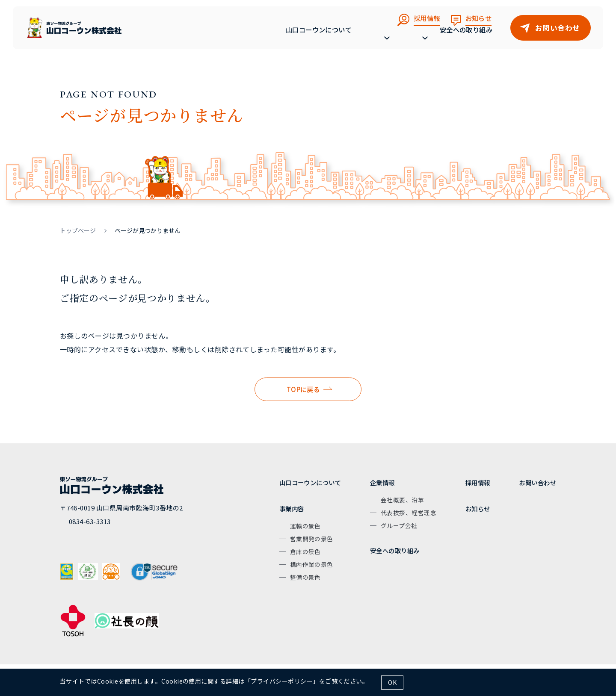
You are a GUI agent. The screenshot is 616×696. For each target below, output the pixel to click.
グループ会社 (399, 525)
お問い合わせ (538, 482)
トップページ (78, 230)
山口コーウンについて (301, 37)
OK (392, 682)
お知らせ (478, 509)
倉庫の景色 (305, 551)
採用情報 (478, 482)
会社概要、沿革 (402, 500)
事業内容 (292, 509)
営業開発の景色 (312, 539)
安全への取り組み (466, 37)
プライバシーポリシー (282, 681)
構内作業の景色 (312, 564)
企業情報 (382, 482)
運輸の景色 (305, 526)
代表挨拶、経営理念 (409, 513)
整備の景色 (305, 577)
